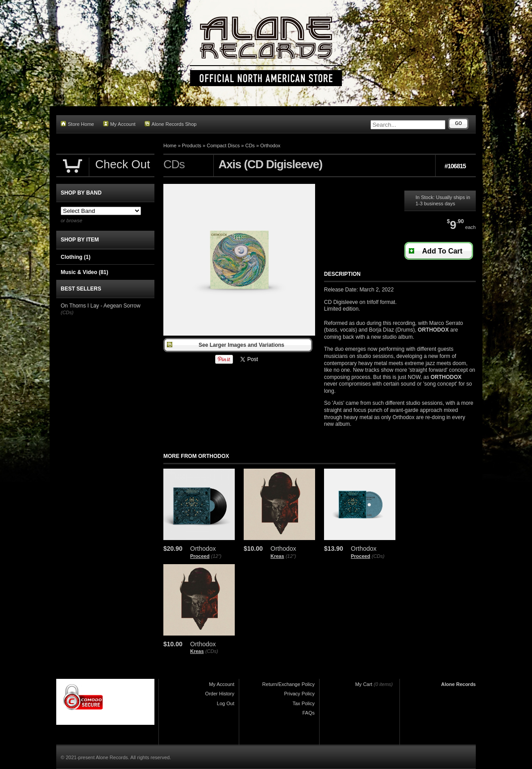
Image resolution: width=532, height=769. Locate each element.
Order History (220, 694)
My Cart (364, 684)
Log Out (226, 703)
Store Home (77, 124)
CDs (250, 145)
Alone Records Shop (171, 124)
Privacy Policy (299, 694)
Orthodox (270, 145)
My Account (119, 124)
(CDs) (378, 556)
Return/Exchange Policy (289, 684)
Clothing (76, 257)
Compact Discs (223, 145)
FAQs (308, 713)
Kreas (277, 556)
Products (192, 145)
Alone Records (458, 684)
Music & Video (84, 272)
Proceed (200, 556)
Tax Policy (303, 703)
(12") (216, 556)
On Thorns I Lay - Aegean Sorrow (101, 306)
